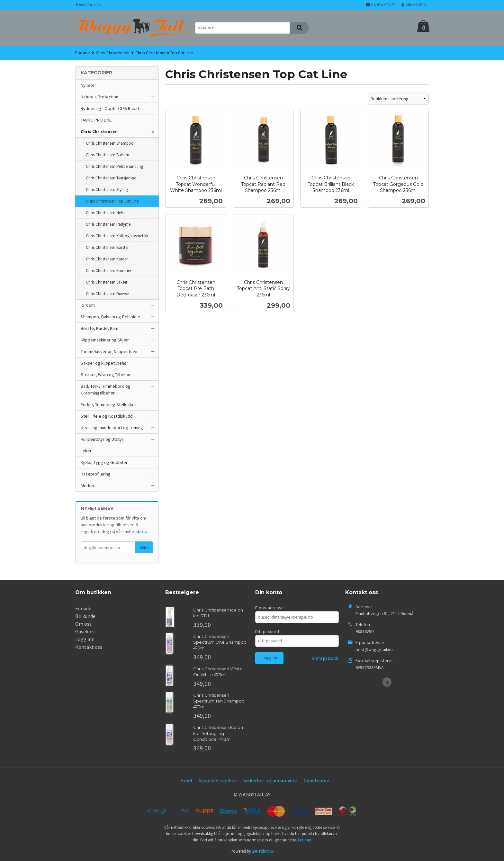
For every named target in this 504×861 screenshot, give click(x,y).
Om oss (83, 624)
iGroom (88, 305)
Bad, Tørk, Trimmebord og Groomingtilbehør (106, 390)
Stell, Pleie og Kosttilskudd (107, 416)
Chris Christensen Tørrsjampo (111, 178)
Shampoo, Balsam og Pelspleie (110, 317)
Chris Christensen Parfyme (108, 224)
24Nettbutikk (263, 851)
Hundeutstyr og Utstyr (102, 439)
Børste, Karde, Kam (99, 328)
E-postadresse (270, 608)
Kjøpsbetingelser (218, 780)
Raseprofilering (96, 474)
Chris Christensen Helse (106, 213)
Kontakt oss (89, 647)
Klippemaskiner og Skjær (105, 340)
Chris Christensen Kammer (108, 271)
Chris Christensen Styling (107, 190)
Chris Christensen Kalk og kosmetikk (117, 236)
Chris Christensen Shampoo (110, 143)
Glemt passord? (325, 658)
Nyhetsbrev (316, 780)
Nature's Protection (99, 97)
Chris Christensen (99, 131)
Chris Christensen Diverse (107, 294)
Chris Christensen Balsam (108, 155)
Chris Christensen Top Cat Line (112, 201)
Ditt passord (267, 631)
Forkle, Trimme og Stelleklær (108, 404)
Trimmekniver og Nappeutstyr (109, 351)
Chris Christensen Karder (107, 259)
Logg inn (85, 639)
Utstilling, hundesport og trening (112, 428)
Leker (86, 451)
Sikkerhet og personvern (270, 780)
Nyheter (88, 85)
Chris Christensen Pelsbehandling (114, 166)
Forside (83, 53)
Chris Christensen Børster (107, 247)
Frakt (187, 780)
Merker (88, 485)
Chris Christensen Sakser (107, 282)
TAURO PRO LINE (96, 120)
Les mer (305, 840)
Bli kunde (85, 616)
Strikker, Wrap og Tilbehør (106, 375)
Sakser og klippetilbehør (104, 363)
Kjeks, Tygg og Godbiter (104, 462)
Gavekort (85, 631)
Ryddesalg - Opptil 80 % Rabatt (111, 108)
